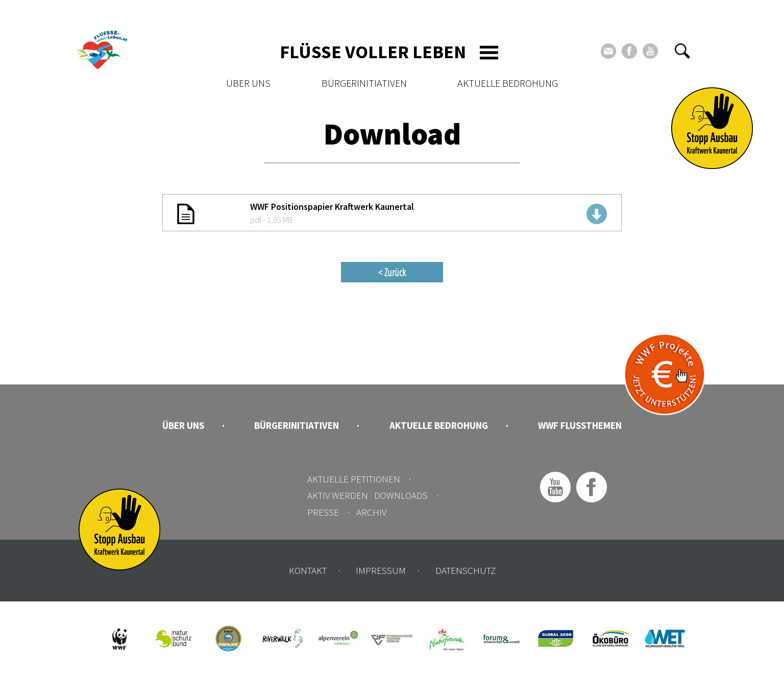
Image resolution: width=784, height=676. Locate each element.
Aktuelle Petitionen (354, 479)
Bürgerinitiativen (364, 83)
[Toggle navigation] (489, 53)
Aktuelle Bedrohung (508, 83)
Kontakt (308, 570)
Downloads (401, 495)
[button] (682, 51)
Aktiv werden (338, 495)
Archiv (371, 512)
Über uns (248, 83)
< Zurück (392, 272)
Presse (323, 512)
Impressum (381, 570)
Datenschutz (465, 570)
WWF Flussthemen (580, 425)
